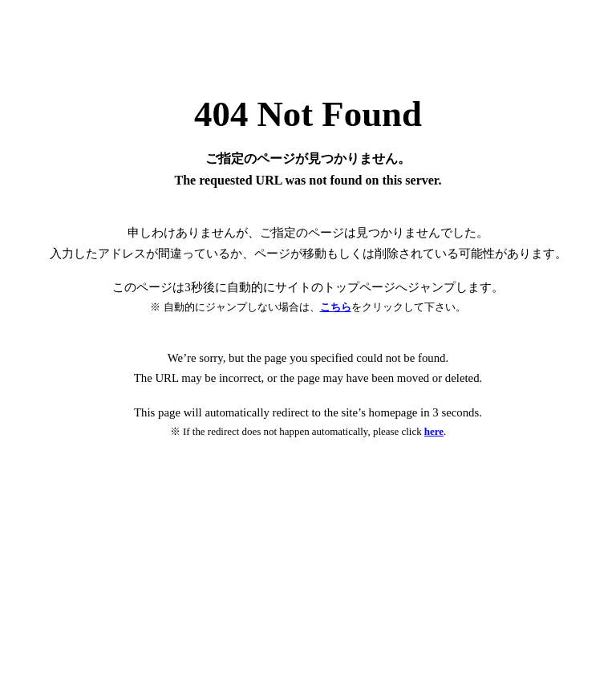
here (434, 431)
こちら (336, 307)
